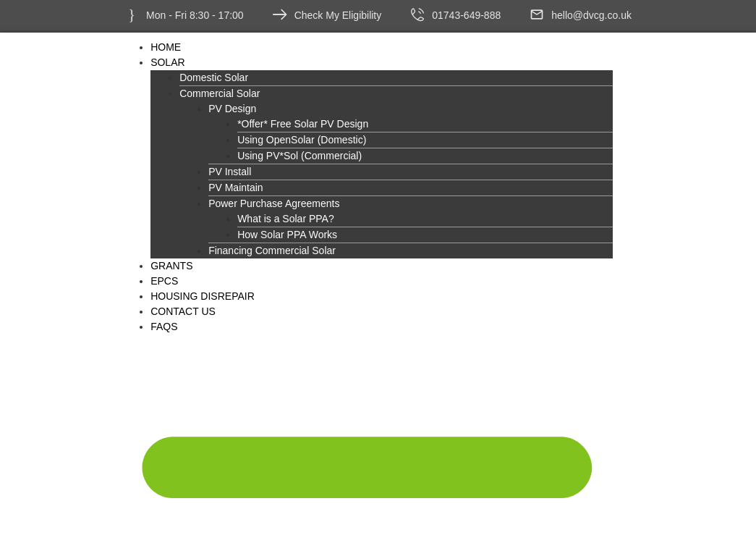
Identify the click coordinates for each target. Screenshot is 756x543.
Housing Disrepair (203, 296)
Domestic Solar (214, 77)
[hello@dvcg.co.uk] (537, 14)
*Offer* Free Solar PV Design (303, 124)
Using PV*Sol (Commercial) (300, 156)
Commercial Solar (220, 93)
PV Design (232, 109)
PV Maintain (235, 188)
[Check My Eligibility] (280, 14)
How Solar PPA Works (287, 235)
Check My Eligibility (338, 15)
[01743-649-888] (417, 14)
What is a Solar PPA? (286, 219)
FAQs (164, 327)
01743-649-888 (466, 15)
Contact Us (183, 311)
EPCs (164, 281)
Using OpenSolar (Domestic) (302, 140)
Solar (167, 62)
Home (166, 47)
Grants (171, 266)
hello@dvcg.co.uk (591, 15)
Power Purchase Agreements (274, 203)
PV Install (230, 172)
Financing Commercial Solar (272, 251)
